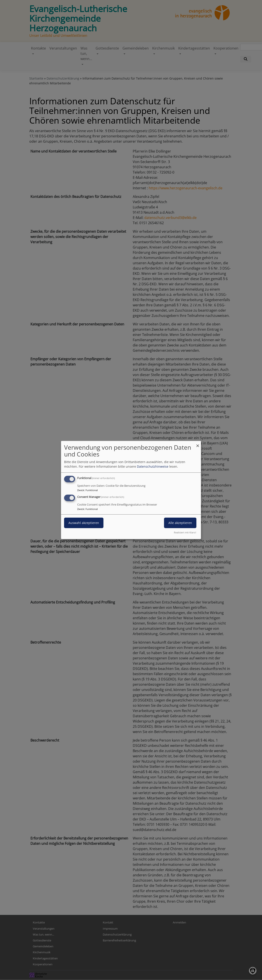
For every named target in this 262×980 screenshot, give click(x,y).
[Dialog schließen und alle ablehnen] (198, 444)
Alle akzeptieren (180, 523)
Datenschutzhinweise (153, 466)
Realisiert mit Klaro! (185, 532)
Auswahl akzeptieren (84, 523)
